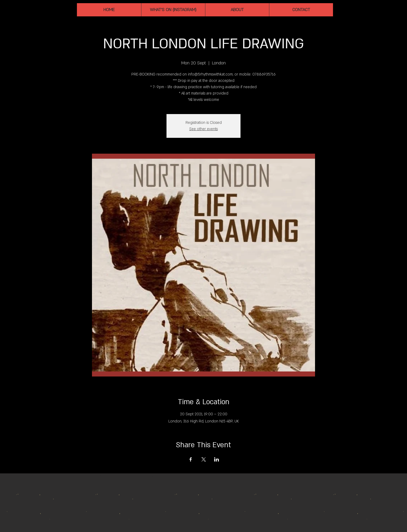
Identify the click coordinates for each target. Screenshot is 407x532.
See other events (203, 129)
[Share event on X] (204, 459)
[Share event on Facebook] (191, 459)
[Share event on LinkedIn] (217, 459)
